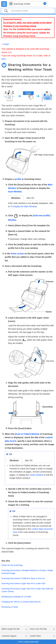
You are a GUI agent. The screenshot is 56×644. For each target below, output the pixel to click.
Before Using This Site (11, 629)
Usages (6, 44)
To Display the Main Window (23, 206)
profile (18, 179)
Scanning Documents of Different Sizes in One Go (23, 578)
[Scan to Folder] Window (27, 434)
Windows (16, 198)
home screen (17, 254)
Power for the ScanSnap (12, 565)
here (4, 59)
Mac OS (30, 198)
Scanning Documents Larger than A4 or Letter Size (23, 583)
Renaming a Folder (10, 607)
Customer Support (9, 636)
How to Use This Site (38, 629)
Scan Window (15, 192)
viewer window (36, 475)
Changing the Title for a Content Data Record (21, 602)
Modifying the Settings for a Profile (16, 597)
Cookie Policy (35, 636)
